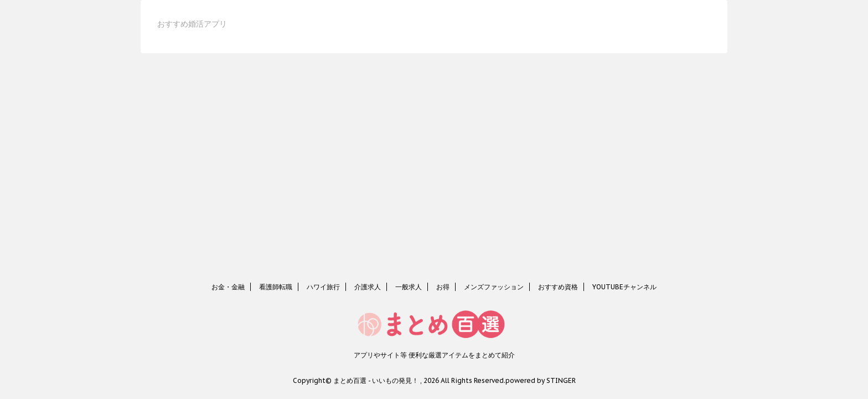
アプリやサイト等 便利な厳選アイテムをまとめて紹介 (434, 355)
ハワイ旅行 (323, 287)
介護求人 (368, 287)
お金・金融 (228, 287)
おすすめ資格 (558, 287)
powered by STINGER (541, 380)
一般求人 (409, 287)
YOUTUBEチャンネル (624, 287)
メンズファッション (494, 287)
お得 (443, 287)
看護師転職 (276, 287)
